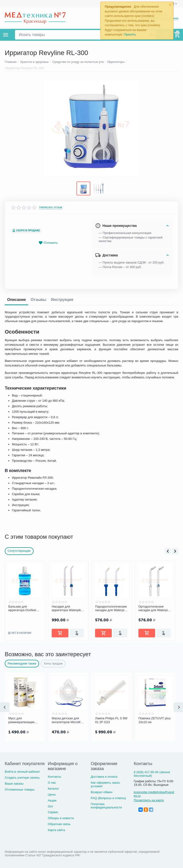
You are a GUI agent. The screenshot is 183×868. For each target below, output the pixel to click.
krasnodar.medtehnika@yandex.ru (154, 793)
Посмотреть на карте (149, 800)
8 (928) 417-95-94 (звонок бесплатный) (152, 774)
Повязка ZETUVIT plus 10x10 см (155, 720)
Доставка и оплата (104, 776)
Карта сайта (56, 830)
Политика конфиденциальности (106, 805)
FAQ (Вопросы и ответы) (108, 798)
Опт (50, 806)
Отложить (48, 242)
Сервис (53, 812)
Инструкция (62, 299)
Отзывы (38, 299)
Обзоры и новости (61, 818)
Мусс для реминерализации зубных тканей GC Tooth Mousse (22, 720)
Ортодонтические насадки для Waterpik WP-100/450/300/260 (154, 608)
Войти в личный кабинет (22, 771)
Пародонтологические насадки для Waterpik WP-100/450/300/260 (111, 608)
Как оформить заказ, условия (106, 784)
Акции (52, 800)
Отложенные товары (20, 789)
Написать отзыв (51, 207)
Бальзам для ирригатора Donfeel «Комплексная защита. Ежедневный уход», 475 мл (25, 608)
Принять (130, 34)
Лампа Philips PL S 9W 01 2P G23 (111, 720)
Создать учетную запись (22, 777)
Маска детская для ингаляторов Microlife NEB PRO (67, 720)
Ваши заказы (14, 783)
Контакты (54, 776)
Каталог (53, 788)
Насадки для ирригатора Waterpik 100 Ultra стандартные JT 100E (68, 608)
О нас (52, 782)
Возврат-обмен (102, 792)
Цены (52, 794)
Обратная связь (59, 824)
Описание (16, 299)
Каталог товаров (6, 35)
